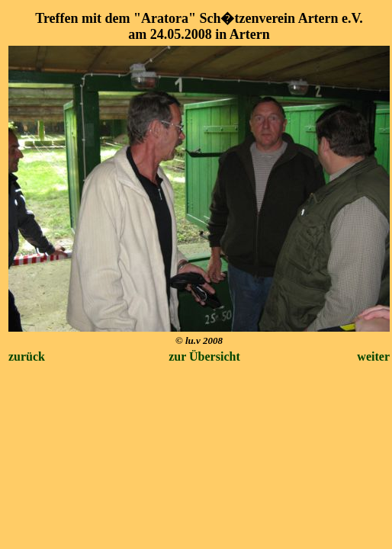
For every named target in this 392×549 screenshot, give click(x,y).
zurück (27, 356)
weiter (373, 356)
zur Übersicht (204, 356)
